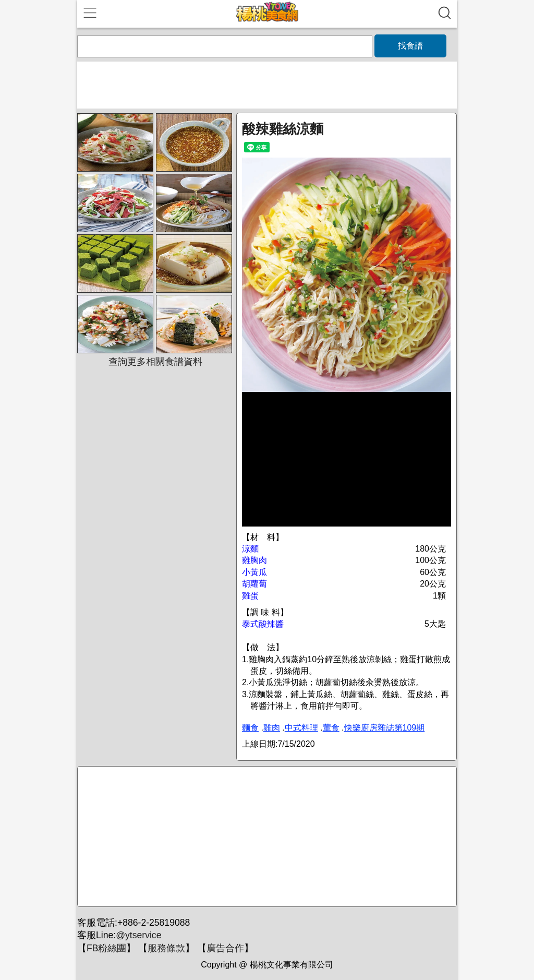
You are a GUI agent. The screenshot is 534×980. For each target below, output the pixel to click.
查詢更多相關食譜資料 (155, 362)
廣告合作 (225, 948)
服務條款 (166, 948)
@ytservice (138, 935)
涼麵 (250, 549)
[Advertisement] (265, 837)
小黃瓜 (254, 572)
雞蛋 (250, 596)
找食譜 (410, 46)
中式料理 (301, 728)
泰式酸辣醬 (263, 624)
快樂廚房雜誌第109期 (385, 728)
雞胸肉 (254, 560)
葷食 (331, 728)
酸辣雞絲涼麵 (283, 129)
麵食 (250, 728)
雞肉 (272, 728)
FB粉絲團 (106, 948)
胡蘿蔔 (254, 584)
